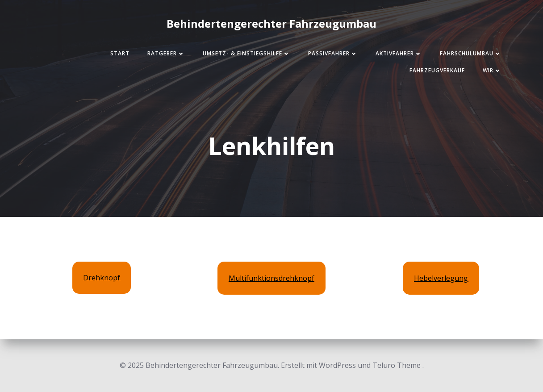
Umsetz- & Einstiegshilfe (246, 53)
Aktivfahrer (399, 53)
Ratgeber (166, 53)
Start (120, 53)
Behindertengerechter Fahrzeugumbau (271, 23)
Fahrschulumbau (471, 53)
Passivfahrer (333, 53)
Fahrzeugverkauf (437, 70)
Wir (492, 70)
